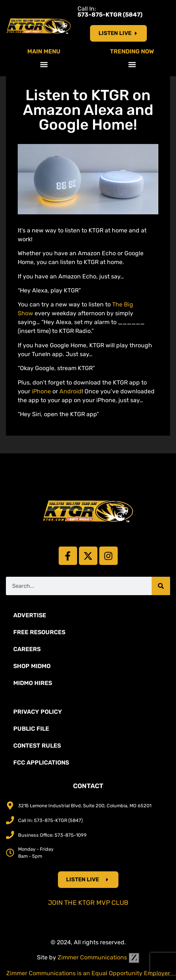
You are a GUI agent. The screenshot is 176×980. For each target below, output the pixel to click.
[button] (44, 64)
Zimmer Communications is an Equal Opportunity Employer (88, 973)
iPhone (41, 391)
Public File (31, 729)
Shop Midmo (32, 666)
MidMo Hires (33, 683)
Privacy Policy (38, 712)
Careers (27, 649)
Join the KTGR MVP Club (88, 903)
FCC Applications (41, 763)
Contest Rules (37, 746)
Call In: (110, 12)
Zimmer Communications (99, 957)
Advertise (30, 615)
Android (70, 391)
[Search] (161, 586)
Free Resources (39, 632)
